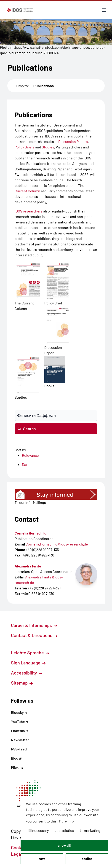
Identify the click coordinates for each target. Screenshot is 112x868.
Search (27, 429)
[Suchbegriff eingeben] (56, 415)
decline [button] (87, 859)
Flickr (17, 767)
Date (26, 464)
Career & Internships (34, 625)
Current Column (27, 191)
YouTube (20, 722)
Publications (44, 86)
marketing (90, 830)
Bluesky (19, 712)
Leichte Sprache (30, 653)
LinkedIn (20, 731)
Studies (48, 147)
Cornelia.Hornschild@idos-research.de (57, 544)
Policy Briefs (25, 147)
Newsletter (20, 740)
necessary (39, 830)
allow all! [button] (65, 845)
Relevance (30, 455)
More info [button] (66, 821)
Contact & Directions (34, 635)
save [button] (42, 859)
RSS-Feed (19, 749)
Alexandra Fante (28, 566)
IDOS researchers (29, 211)
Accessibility (27, 673)
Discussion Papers (73, 141)
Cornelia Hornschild (31, 533)
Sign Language (28, 663)
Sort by (20, 450)
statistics (64, 830)
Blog (16, 758)
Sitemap (22, 683)
